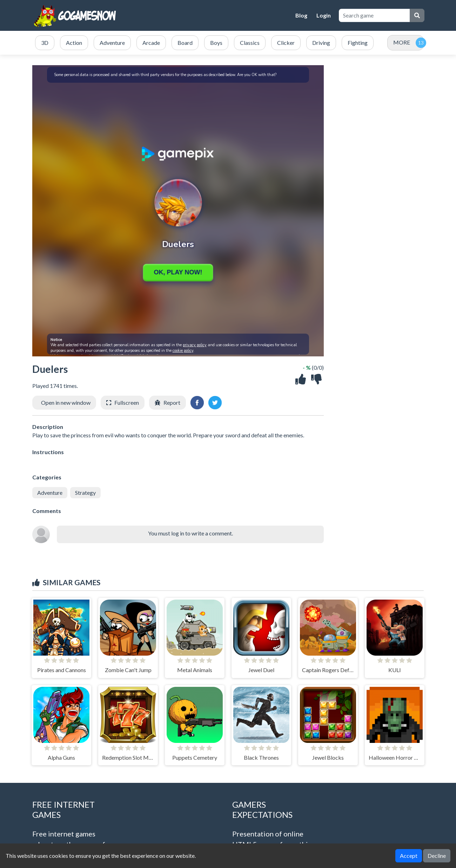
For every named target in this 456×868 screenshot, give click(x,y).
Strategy (85, 493)
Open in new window (66, 402)
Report (172, 402)
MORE (402, 42)
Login (324, 15)
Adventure (50, 493)
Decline (437, 856)
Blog (301, 15)
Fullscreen (127, 402)
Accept (409, 856)
